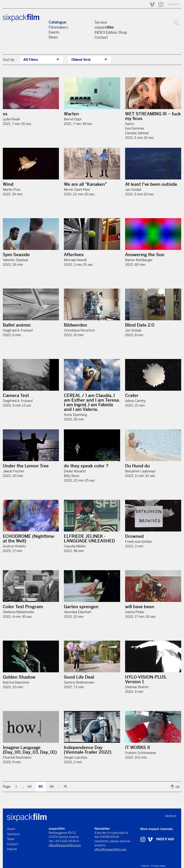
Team (11, 839)
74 (65, 787)
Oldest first (81, 60)
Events (54, 32)
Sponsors (13, 834)
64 (30, 787)
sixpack (104, 27)
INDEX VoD (165, 839)
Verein (11, 829)
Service (101, 22)
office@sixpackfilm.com (65, 845)
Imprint (12, 849)
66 (52, 787)
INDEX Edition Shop (111, 32)
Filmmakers (58, 27)
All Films (31, 60)
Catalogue (57, 22)
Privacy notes (158, 866)
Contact (101, 37)
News (53, 37)
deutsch (174, 4)
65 (41, 787)
